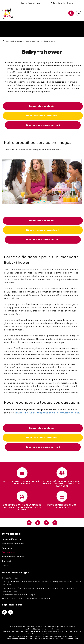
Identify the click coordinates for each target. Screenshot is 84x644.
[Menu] (79, 13)
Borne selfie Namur (13, 41)
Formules (7, 548)
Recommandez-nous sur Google (19, 595)
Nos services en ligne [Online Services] (30, 3)
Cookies (56, 629)
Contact (7, 561)
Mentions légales (32, 629)
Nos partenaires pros (13, 557)
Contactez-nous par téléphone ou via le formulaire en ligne (47, 413)
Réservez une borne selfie (43, 125)
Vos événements (33, 41)
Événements (9, 552)
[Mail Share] (29, 523)
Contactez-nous (10, 578)
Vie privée (46, 629)
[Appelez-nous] (71, 13)
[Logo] (7, 13)
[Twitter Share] (46, 523)
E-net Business (12, 639)
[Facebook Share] (38, 523)
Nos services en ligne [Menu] (16, 573)
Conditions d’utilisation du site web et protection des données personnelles (42, 636)
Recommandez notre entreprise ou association (26, 599)
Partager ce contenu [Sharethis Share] (55, 523)
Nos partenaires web (49, 634)
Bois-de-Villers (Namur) (63, 3)
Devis (5, 565)
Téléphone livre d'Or (13, 544)
